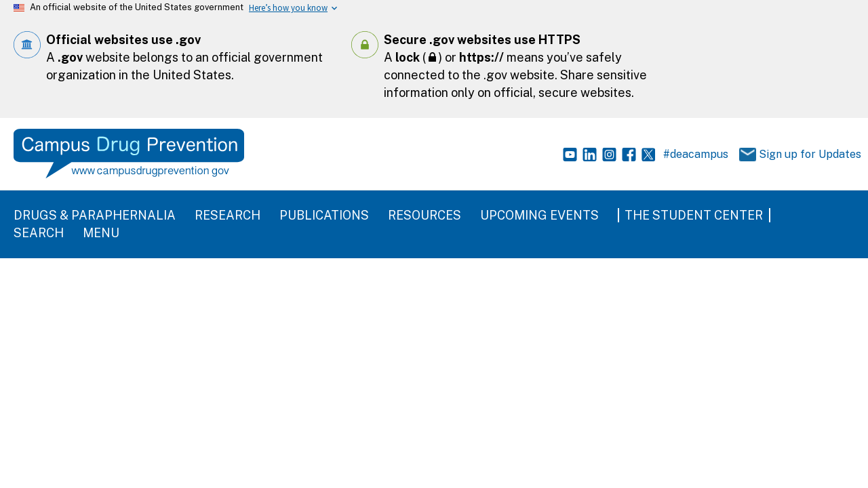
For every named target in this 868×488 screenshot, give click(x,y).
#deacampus (696, 154)
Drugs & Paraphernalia (95, 215)
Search (39, 233)
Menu (101, 233)
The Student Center (694, 215)
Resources (425, 215)
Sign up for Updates (793, 155)
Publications (324, 215)
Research (228, 215)
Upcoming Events (539, 215)
